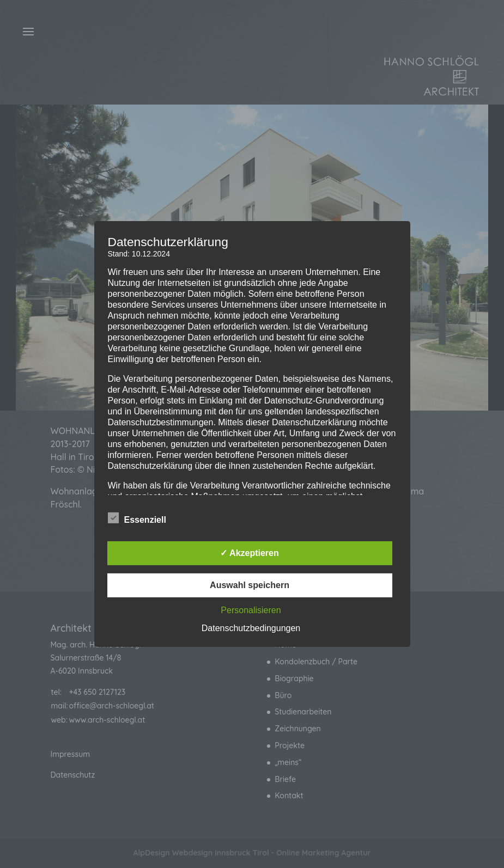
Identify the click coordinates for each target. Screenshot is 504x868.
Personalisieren (251, 610)
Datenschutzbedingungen (251, 628)
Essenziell (137, 518)
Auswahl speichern (250, 585)
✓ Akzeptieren (250, 553)
